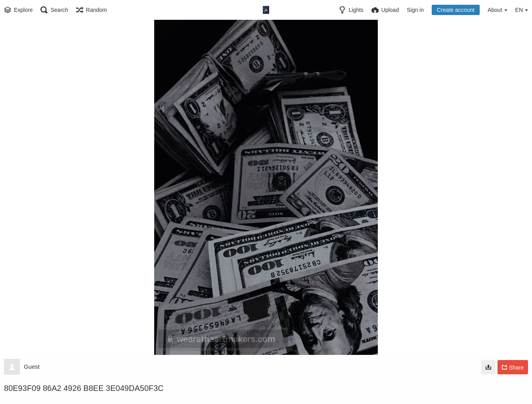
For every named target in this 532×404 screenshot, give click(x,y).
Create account (456, 10)
